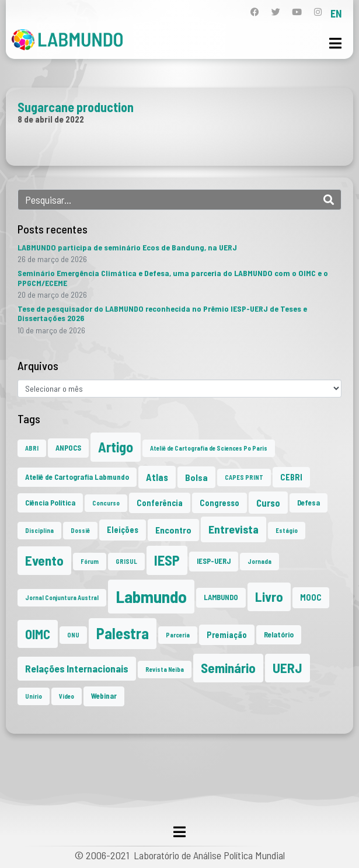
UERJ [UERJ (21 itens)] (287, 668)
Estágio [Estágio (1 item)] (287, 530)
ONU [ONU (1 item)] (73, 635)
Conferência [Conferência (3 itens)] (160, 503)
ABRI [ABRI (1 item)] (32, 448)
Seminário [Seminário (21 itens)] (228, 668)
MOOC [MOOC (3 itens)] (311, 597)
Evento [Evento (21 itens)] (44, 560)
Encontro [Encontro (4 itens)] (173, 530)
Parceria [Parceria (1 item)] (178, 635)
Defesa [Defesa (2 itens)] (309, 503)
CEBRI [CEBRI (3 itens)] (291, 477)
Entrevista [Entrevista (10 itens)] (233, 529)
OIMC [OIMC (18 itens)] (38, 634)
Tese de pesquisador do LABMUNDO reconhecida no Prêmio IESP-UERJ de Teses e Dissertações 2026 (162, 313)
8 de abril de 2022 (51, 119)
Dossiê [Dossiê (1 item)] (80, 530)
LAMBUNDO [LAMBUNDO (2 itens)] (221, 597)
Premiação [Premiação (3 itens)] (227, 635)
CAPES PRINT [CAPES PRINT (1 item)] (244, 477)
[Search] (329, 200)
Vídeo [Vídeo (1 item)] (67, 696)
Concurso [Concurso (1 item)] (106, 503)
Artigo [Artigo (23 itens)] (116, 447)
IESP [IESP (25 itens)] (167, 560)
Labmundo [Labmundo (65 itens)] (151, 596)
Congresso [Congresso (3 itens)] (219, 503)
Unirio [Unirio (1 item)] (34, 696)
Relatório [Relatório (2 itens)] (279, 635)
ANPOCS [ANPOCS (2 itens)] (68, 448)
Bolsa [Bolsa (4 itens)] (196, 477)
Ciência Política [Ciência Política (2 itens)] (50, 503)
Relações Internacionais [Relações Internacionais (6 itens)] (77, 668)
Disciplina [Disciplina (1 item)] (39, 530)
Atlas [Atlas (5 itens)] (157, 477)
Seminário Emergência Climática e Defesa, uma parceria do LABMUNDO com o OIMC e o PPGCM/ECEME (173, 278)
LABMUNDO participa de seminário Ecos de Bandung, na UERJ (127, 247)
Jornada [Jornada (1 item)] (259, 561)
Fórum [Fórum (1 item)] (90, 561)
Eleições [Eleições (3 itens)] (123, 530)
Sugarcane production (76, 107)
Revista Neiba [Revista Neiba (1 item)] (165, 669)
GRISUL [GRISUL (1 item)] (126, 561)
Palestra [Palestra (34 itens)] (123, 633)
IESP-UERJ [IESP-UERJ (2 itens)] (214, 561)
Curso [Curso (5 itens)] (268, 503)
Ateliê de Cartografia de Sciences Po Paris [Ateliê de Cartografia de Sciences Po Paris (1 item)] (209, 448)
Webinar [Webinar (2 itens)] (104, 696)
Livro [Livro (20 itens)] (269, 597)
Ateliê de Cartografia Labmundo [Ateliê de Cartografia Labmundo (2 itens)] (77, 477)
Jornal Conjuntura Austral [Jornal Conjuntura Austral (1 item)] (62, 597)
